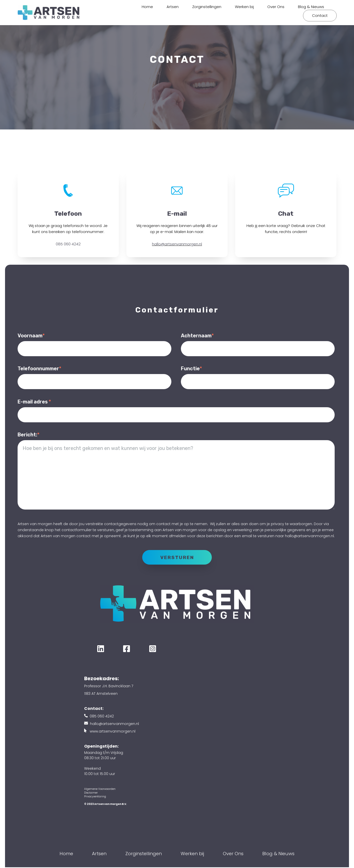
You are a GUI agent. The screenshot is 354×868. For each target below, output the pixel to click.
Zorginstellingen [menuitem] (207, 7)
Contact (320, 15)
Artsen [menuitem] (173, 7)
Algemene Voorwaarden (100, 790)
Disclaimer (91, 793)
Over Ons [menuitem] (276, 7)
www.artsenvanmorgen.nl (113, 732)
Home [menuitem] (147, 7)
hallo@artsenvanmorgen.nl (177, 244)
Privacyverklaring (95, 797)
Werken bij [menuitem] (244, 7)
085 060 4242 (68, 244)
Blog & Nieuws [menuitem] (311, 7)
